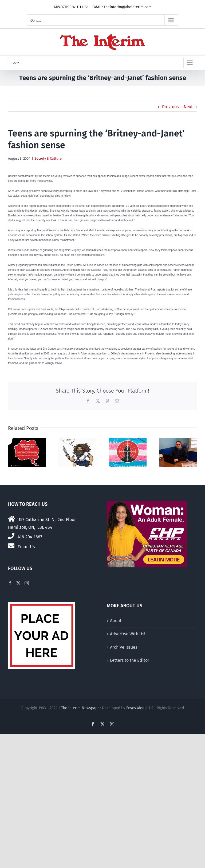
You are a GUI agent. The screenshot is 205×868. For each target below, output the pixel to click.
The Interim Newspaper (81, 708)
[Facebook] (10, 583)
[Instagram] (27, 583)
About (116, 621)
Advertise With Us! (128, 634)
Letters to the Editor (130, 660)
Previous (170, 107)
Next (188, 107)
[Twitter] (18, 583)
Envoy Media (137, 708)
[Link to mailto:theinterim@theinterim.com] (11, 546)
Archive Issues (124, 647)
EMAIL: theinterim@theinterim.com (122, 7)
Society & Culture (48, 158)
